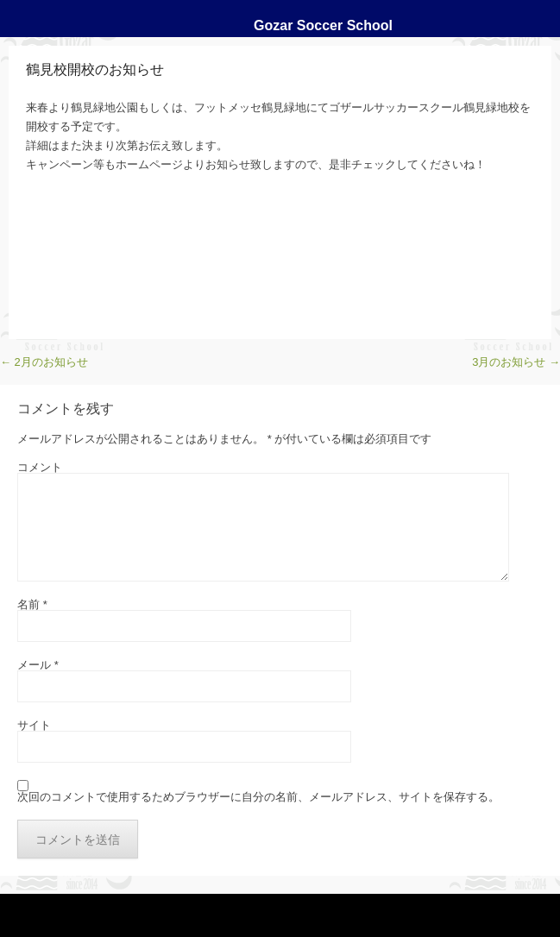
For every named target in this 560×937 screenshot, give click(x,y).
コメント (40, 467)
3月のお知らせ (516, 362)
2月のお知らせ (44, 362)
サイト (34, 725)
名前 (32, 604)
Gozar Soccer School (323, 25)
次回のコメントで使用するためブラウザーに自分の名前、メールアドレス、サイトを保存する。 (258, 797)
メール (38, 665)
